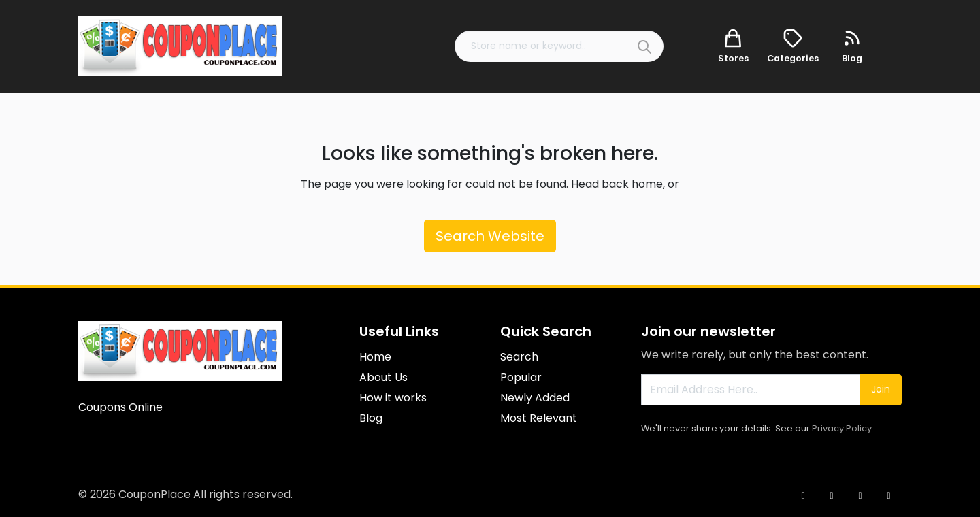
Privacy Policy (842, 428)
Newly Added (535, 398)
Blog (371, 418)
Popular (521, 377)
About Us (383, 377)
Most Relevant (539, 418)
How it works (393, 398)
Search (519, 357)
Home (375, 357)
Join (881, 389)
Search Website (490, 236)
